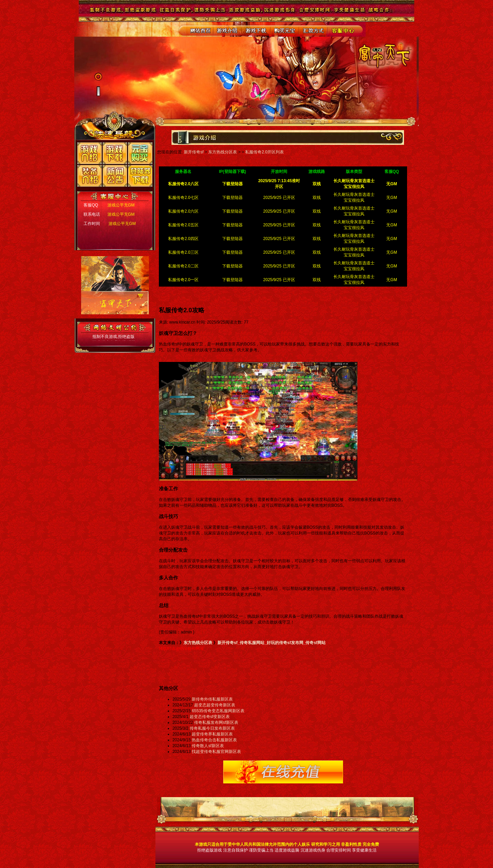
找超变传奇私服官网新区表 (216, 752)
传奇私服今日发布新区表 (212, 728)
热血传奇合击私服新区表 (214, 740)
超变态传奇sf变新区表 (210, 717)
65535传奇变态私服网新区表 (218, 711)
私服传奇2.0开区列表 (264, 152)
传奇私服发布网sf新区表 (216, 722)
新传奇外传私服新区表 (212, 699)
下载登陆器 (232, 198)
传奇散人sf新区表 (208, 746)
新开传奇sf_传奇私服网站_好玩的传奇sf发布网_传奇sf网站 (271, 643)
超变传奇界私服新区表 (212, 734)
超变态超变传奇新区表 (215, 705)
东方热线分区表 (223, 152)
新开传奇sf (194, 152)
